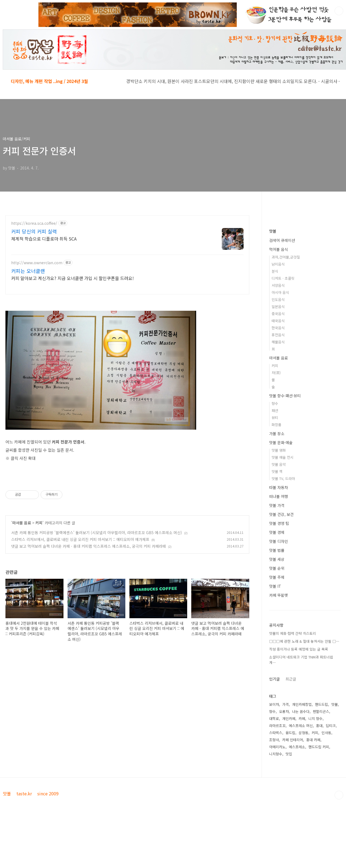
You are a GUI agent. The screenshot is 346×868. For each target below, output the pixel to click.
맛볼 (273, 231)
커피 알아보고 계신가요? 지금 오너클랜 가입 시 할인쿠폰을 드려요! (72, 278)
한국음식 (278, 328)
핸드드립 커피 (319, 747)
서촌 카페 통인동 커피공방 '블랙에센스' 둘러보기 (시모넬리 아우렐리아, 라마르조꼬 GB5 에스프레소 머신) (97, 533)
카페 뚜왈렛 (279, 595)
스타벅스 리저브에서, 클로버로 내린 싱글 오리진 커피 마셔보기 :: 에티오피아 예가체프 (80, 539)
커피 (39, 523)
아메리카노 (277, 747)
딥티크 (331, 726)
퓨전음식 (278, 335)
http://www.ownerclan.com (37, 263)
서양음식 (278, 285)
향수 (275, 403)
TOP (339, 795)
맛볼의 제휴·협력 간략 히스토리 (293, 633)
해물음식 (278, 342)
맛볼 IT (275, 586)
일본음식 (278, 307)
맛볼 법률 (277, 550)
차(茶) (276, 373)
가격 (286, 704)
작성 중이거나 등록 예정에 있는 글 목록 (299, 649)
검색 (339, 11)
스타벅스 (276, 733)
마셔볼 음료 (22, 523)
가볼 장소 (277, 433)
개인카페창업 (302, 704)
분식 (275, 271)
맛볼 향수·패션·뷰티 (285, 396)
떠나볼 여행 (279, 496)
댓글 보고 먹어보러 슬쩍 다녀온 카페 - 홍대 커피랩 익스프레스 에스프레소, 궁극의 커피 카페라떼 (89, 546)
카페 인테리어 (293, 740)
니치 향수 (315, 718)
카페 (302, 718)
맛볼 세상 (277, 559)
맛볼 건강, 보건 (281, 514)
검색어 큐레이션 (282, 240)
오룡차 (284, 711)
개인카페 (289, 718)
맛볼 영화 (279, 450)
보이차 (274, 704)
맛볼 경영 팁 (279, 523)
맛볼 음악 (279, 464)
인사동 (326, 733)
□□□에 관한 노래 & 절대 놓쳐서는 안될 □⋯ (304, 641)
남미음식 (278, 264)
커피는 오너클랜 (28, 271)
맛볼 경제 (277, 532)
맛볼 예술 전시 (283, 457)
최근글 (291, 679)
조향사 (274, 740)
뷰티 (275, 418)
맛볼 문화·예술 (281, 442)
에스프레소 (297, 747)
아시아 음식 (280, 292)
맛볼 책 (277, 471)
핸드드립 (321, 704)
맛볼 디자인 (279, 541)
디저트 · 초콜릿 (283, 278)
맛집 (289, 754)
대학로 (274, 718)
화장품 (277, 425)
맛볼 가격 (277, 505)
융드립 (290, 733)
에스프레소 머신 (301, 726)
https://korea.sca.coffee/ (34, 223)
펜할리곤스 (321, 711)
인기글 (274, 679)
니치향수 (276, 754)
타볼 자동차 (279, 487)
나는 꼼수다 (301, 711)
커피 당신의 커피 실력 (34, 231)
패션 (275, 410)
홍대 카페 (313, 740)
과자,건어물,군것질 (286, 257)
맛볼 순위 (277, 568)
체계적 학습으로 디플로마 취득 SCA (44, 238)
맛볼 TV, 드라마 (283, 478)
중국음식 (278, 314)
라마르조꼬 (277, 726)
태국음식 (278, 321)
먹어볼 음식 (279, 249)
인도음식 (278, 299)
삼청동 (303, 733)
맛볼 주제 (277, 577)
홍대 (319, 726)
